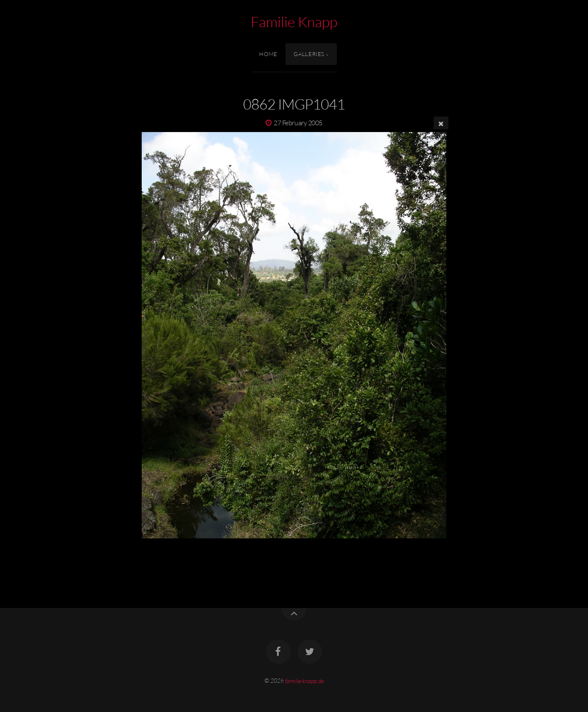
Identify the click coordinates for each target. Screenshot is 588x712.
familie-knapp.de (304, 680)
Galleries (309, 54)
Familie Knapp (294, 22)
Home (268, 54)
